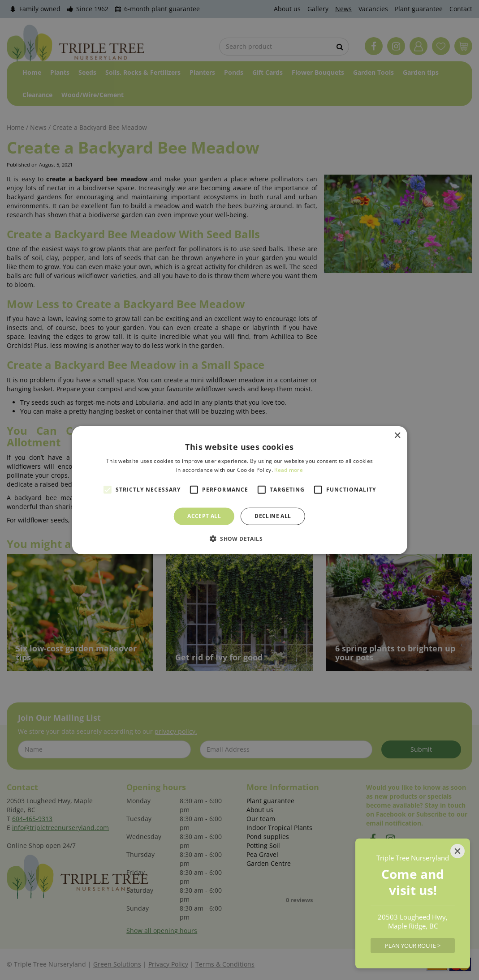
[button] (239, 539)
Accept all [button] (204, 516)
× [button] (397, 435)
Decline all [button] (273, 516)
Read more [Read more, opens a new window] (289, 470)
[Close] (457, 851)
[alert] (239, 490)
